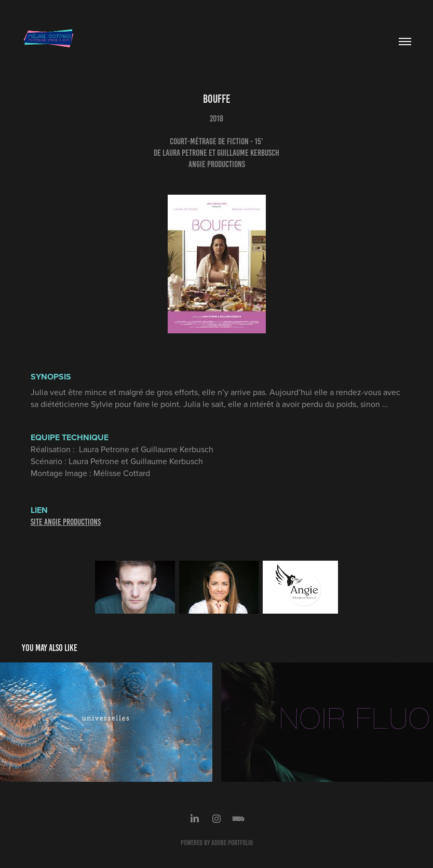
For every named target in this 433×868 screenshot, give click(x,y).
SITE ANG (43, 522)
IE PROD (66, 522)
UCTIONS (89, 522)
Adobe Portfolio (232, 843)
